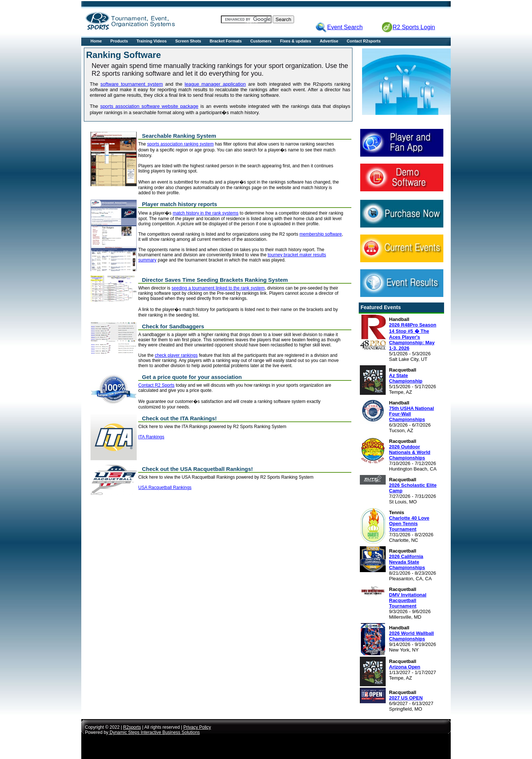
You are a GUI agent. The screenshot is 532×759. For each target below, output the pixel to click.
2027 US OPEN (406, 698)
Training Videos (151, 41)
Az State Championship (406, 378)
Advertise (329, 41)
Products (119, 41)
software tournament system (132, 84)
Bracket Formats (226, 41)
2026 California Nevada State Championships (407, 562)
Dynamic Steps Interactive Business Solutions (154, 732)
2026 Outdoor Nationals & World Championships (410, 452)
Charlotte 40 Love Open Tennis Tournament (409, 524)
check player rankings (176, 355)
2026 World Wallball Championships (411, 636)
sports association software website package (149, 106)
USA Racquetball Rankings (165, 488)
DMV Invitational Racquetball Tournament (408, 600)
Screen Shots (188, 41)
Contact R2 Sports (156, 385)
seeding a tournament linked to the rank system (218, 288)
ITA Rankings (151, 437)
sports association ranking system (180, 144)
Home (96, 41)
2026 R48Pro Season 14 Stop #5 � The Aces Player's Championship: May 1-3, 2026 (413, 336)
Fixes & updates (296, 41)
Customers (261, 41)
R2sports (132, 727)
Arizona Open (405, 667)
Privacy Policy (197, 727)
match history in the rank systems (205, 213)
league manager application (215, 84)
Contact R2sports (364, 41)
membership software (321, 234)
